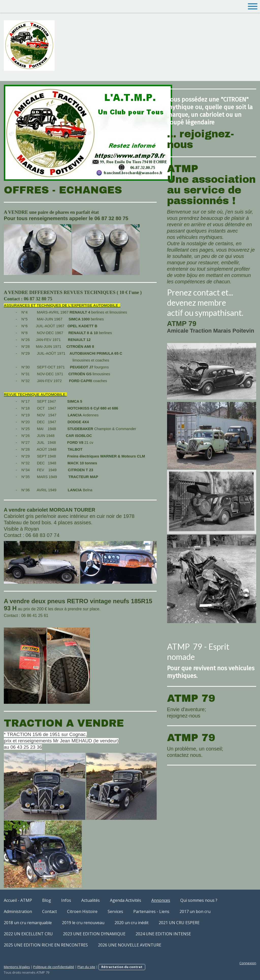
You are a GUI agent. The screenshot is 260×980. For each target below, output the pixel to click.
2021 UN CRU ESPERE (179, 923)
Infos (66, 900)
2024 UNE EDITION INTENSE (163, 934)
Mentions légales (17, 967)
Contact (50, 911)
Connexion (248, 963)
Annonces (161, 900)
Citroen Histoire (82, 911)
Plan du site (86, 967)
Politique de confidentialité (54, 967)
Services (115, 911)
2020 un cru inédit (132, 923)
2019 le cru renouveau (83, 923)
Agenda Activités (126, 900)
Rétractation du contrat (122, 967)
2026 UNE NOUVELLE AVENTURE (130, 945)
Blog (47, 900)
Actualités (91, 900)
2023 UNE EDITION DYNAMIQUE (94, 934)
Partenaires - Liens (151, 911)
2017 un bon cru (195, 911)
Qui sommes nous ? (199, 900)
